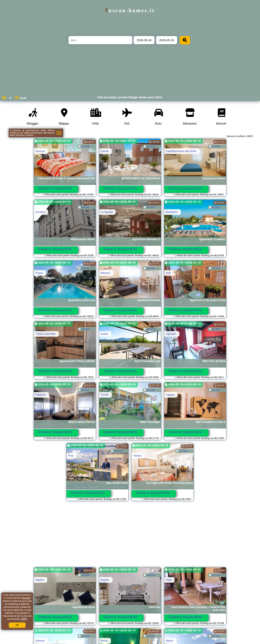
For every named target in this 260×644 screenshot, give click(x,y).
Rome (104, 641)
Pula (169, 580)
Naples (40, 580)
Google (26, 598)
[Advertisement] (130, 536)
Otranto (40, 641)
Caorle (105, 151)
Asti (168, 273)
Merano (105, 273)
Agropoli (171, 334)
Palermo (41, 395)
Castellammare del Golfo (181, 151)
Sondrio (40, 212)
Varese (170, 395)
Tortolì (105, 395)
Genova (40, 151)
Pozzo (39, 273)
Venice (137, 456)
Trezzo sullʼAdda (46, 334)
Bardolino (172, 212)
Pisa (71, 456)
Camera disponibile (55, 188)
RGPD (24, 619)
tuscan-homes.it (130, 10)
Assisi (104, 334)
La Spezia (107, 212)
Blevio (170, 641)
